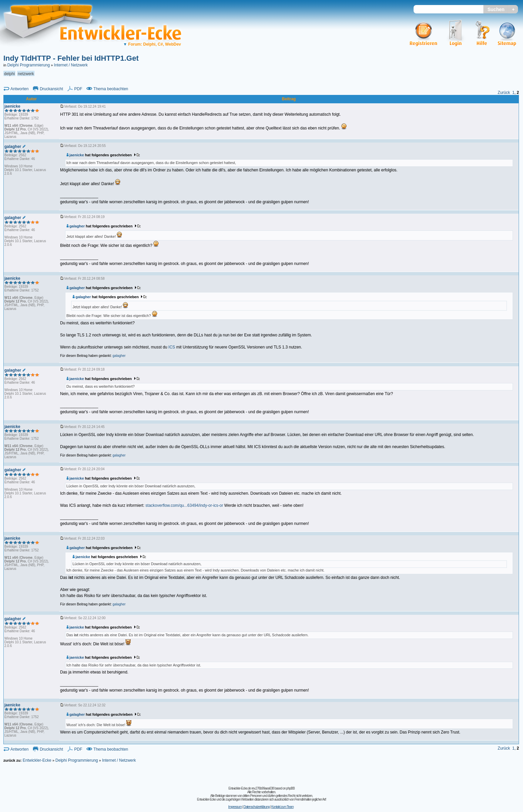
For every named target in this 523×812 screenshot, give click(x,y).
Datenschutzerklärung (256, 807)
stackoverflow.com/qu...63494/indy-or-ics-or (184, 505)
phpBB (291, 788)
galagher (76, 226)
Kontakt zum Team (282, 807)
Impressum (235, 807)
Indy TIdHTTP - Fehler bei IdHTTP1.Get (71, 58)
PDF (78, 89)
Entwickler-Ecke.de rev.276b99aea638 (251, 788)
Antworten (19, 89)
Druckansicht (51, 89)
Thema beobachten (111, 89)
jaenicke (75, 155)
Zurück (504, 93)
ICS (172, 347)
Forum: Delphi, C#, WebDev (152, 44)
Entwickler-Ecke (37, 760)
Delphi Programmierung (29, 65)
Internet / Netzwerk (71, 65)
